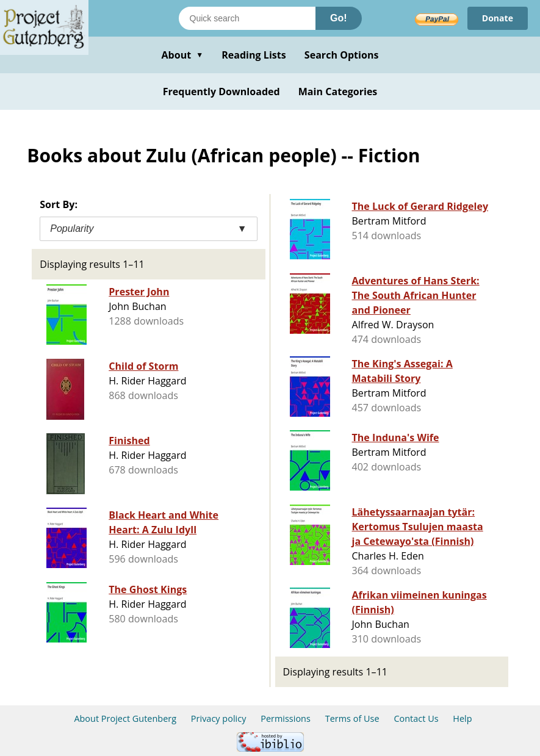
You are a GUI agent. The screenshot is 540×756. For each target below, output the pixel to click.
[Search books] (247, 18)
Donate (498, 18)
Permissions (286, 718)
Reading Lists (254, 55)
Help (462, 718)
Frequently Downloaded (221, 92)
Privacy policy (219, 718)
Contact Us (416, 718)
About (182, 55)
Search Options (342, 55)
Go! (339, 18)
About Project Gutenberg (125, 718)
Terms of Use (352, 718)
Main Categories (338, 92)
